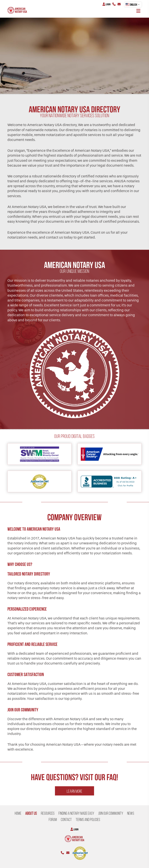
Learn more (74, 791)
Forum (53, 820)
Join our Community (111, 813)
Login (106, 4)
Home (18, 813)
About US (31, 813)
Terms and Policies (88, 820)
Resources (48, 813)
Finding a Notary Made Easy (76, 813)
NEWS (131, 813)
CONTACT (66, 820)
